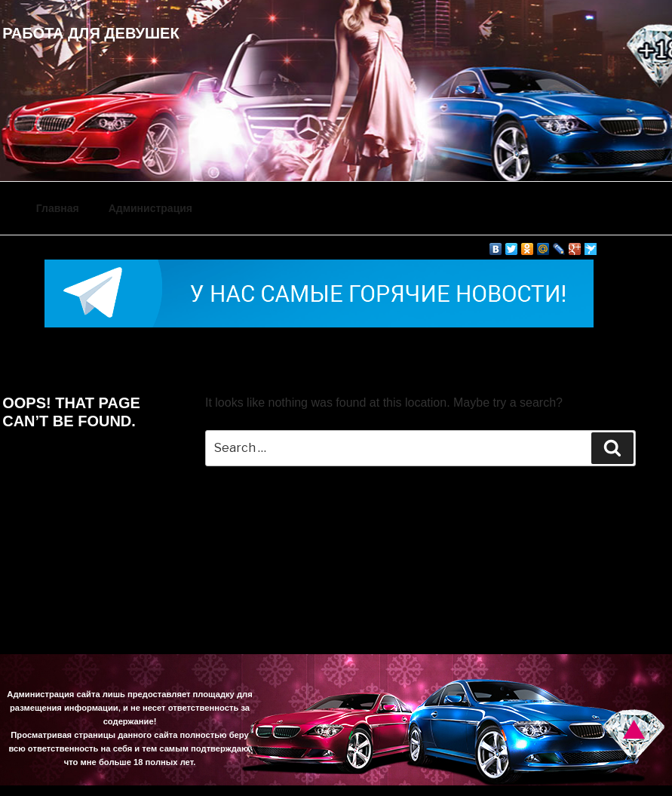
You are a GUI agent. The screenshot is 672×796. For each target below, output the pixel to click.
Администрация (150, 208)
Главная (58, 208)
